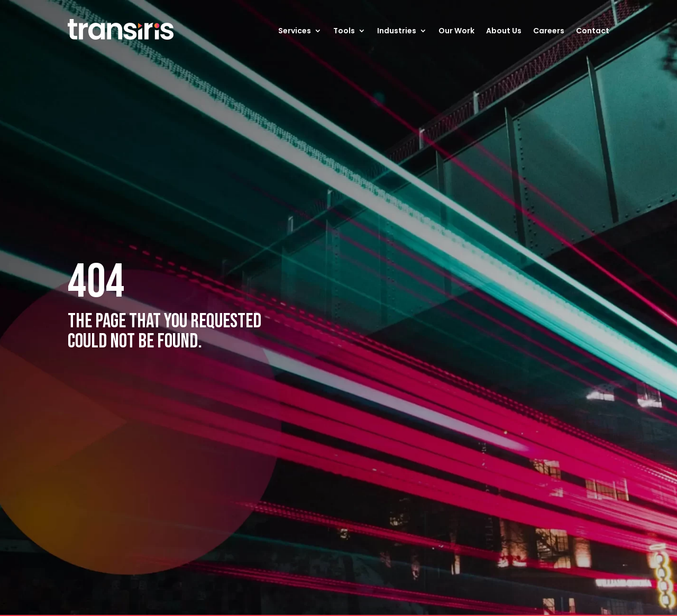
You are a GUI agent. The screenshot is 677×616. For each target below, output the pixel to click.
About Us (504, 31)
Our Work (456, 31)
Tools (344, 31)
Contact (593, 31)
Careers (549, 31)
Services (295, 31)
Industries (397, 31)
